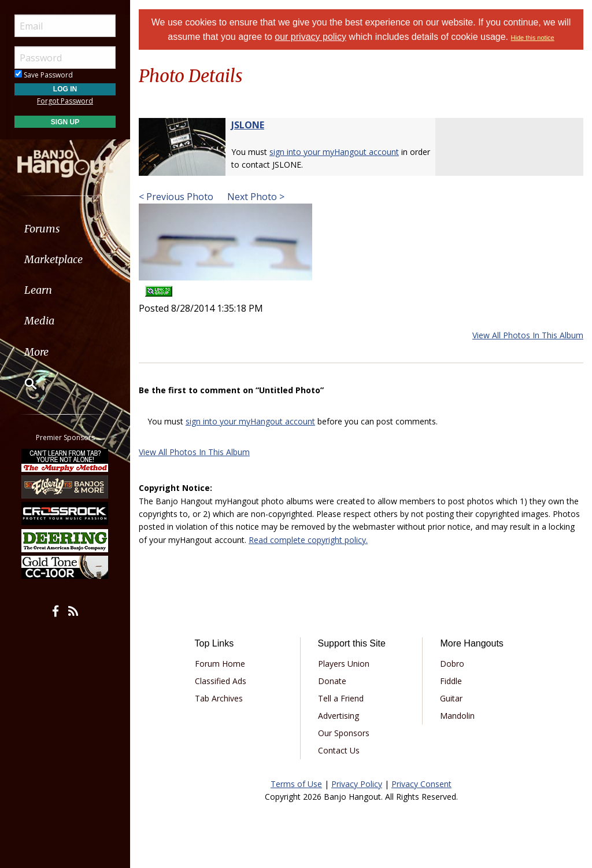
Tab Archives (219, 698)
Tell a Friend (341, 698)
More (36, 352)
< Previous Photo (176, 197)
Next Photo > (255, 197)
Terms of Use (296, 784)
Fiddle (451, 681)
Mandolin (457, 716)
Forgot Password (65, 101)
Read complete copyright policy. (308, 540)
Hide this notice (533, 38)
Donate (332, 681)
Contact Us (339, 750)
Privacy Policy (357, 784)
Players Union (344, 664)
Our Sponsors (344, 733)
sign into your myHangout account (334, 152)
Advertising (338, 716)
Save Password (44, 75)
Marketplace (53, 259)
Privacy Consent (421, 784)
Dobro (452, 664)
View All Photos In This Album (528, 335)
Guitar (451, 698)
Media (39, 321)
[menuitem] (65, 229)
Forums (42, 229)
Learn (38, 290)
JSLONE (248, 125)
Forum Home (220, 664)
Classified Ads (221, 681)
